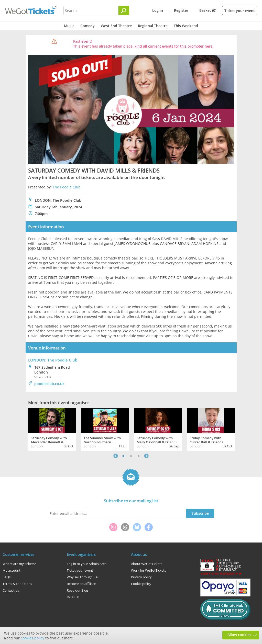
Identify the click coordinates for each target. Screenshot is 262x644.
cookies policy (32, 638)
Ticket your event (240, 11)
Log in (158, 10)
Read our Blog (77, 590)
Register (181, 10)
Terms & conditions (17, 584)
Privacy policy (141, 577)
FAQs (7, 577)
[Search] (124, 10)
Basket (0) (208, 10)
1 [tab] (123, 456)
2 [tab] (131, 456)
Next (146, 456)
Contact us (11, 590)
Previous (116, 456)
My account (12, 570)
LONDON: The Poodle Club (53, 360)
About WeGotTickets (147, 564)
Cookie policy (141, 584)
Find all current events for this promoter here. (174, 46)
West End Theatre (116, 26)
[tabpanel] (52, 429)
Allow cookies (239, 635)
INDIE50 (73, 597)
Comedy (88, 26)
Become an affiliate (81, 584)
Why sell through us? (83, 577)
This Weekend (186, 26)
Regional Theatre (153, 26)
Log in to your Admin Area (87, 564)
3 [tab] (139, 456)
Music (69, 26)
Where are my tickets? (19, 564)
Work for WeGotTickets (149, 570)
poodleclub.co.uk (49, 384)
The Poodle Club (67, 187)
